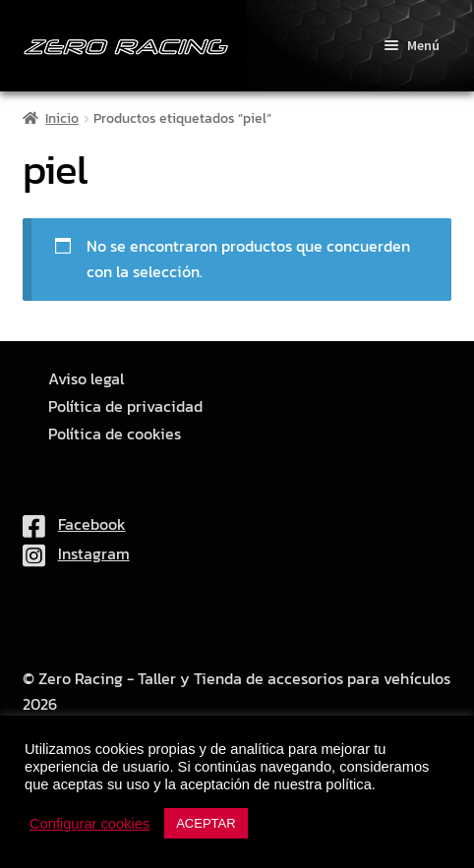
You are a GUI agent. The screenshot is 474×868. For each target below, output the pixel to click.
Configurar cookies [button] (89, 824)
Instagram (76, 553)
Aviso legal (86, 379)
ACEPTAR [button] (206, 823)
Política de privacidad (125, 406)
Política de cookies (115, 434)
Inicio (62, 118)
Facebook (74, 524)
